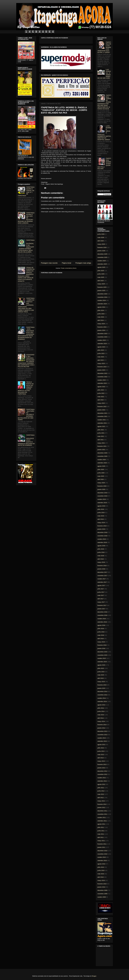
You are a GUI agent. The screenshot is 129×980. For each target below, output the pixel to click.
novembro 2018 (102, 536)
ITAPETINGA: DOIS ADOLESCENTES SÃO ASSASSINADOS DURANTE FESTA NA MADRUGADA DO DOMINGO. (26, 333)
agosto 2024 (101, 307)
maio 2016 (101, 635)
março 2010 (101, 880)
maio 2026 (101, 237)
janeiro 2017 (101, 609)
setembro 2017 (102, 582)
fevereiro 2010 (102, 884)
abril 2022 (101, 400)
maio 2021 (101, 436)
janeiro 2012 (101, 808)
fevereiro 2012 (102, 804)
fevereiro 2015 (102, 685)
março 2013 (101, 761)
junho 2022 (101, 393)
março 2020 (101, 483)
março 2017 (101, 602)
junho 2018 (101, 552)
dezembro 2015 (102, 652)
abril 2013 (101, 758)
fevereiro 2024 (102, 327)
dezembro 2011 (102, 811)
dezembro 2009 (102, 890)
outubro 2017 (102, 579)
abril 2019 (101, 519)
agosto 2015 (101, 665)
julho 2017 (101, 589)
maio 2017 (101, 595)
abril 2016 (101, 639)
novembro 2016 (102, 615)
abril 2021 (101, 440)
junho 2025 (101, 274)
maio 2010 (101, 874)
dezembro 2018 (102, 532)
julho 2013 (101, 748)
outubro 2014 (102, 698)
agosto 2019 (101, 506)
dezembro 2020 (102, 453)
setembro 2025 (102, 264)
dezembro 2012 (102, 771)
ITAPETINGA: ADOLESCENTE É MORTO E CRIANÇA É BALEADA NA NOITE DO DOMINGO (26, 440)
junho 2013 (101, 751)
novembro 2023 (102, 337)
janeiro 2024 (101, 330)
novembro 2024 (102, 297)
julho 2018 (101, 549)
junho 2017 (101, 592)
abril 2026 (101, 241)
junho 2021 (101, 433)
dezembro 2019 (102, 493)
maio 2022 (101, 397)
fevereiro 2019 (102, 526)
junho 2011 (101, 831)
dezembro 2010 (102, 851)
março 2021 (101, 443)
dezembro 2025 (102, 254)
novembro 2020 (102, 456)
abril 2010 (101, 877)
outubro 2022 (102, 380)
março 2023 (101, 363)
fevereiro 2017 (102, 605)
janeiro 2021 (101, 450)
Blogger (94, 976)
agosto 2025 (101, 267)
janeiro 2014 (101, 728)
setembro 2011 (102, 821)
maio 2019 (101, 516)
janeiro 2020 (101, 489)
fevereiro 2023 (102, 367)
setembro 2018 (102, 542)
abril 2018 (101, 559)
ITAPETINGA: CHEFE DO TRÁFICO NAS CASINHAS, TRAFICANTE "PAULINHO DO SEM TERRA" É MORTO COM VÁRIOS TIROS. (26, 305)
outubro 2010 (102, 857)
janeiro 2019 (101, 529)
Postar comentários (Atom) (69, 268)
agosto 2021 (101, 426)
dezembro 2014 (102, 691)
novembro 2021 (102, 416)
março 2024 (101, 324)
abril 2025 (101, 281)
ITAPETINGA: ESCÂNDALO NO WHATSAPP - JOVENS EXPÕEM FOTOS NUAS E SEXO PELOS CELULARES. (26, 246)
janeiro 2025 (101, 291)
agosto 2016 (101, 625)
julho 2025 (101, 271)
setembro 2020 (102, 463)
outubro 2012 (102, 778)
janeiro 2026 (101, 251)
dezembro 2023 (102, 334)
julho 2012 (101, 788)
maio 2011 (101, 834)
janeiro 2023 (101, 370)
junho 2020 (101, 473)
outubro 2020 (102, 460)
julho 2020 (101, 469)
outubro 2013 (102, 738)
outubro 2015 (102, 658)
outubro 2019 (102, 499)
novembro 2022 (102, 377)
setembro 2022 (102, 383)
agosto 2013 (101, 745)
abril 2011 (101, 837)
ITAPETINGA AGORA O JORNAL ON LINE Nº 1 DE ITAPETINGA (26, 191)
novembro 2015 (102, 655)
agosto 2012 (101, 784)
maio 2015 (101, 675)
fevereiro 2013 (102, 764)
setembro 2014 (102, 702)
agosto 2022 (101, 387)
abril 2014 (101, 718)
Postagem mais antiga (83, 263)
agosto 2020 (101, 466)
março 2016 (101, 642)
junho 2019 (101, 513)
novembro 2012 (102, 774)
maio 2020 (101, 476)
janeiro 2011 (101, 847)
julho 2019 (101, 509)
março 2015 (101, 682)
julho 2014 (101, 708)
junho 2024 (101, 314)
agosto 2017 (101, 585)
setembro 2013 (102, 741)
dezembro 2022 (102, 373)
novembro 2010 (102, 854)
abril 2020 (101, 479)
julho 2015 (101, 668)
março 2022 (101, 403)
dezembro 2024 (102, 294)
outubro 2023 (102, 340)
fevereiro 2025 (102, 287)
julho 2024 (101, 310)
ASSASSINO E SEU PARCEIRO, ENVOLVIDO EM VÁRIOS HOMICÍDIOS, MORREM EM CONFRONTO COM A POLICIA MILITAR (26, 361)
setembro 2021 (102, 423)
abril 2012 (101, 798)
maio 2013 (101, 755)
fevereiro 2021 (102, 446)
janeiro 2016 (101, 648)
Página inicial (67, 263)
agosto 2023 (101, 347)
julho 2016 (101, 629)
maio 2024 (101, 317)
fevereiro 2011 (102, 844)
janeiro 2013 (101, 768)
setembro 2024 (102, 304)
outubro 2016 (102, 619)
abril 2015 (101, 678)
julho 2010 (101, 867)
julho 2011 (101, 827)
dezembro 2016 (102, 612)
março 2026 (101, 244)
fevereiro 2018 (102, 566)
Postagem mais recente (49, 263)
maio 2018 (101, 556)
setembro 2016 (102, 622)
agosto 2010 (101, 864)
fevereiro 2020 (102, 486)
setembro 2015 (102, 662)
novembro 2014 (102, 695)
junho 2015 (101, 672)
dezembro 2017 (102, 572)
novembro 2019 (102, 496)
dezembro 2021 (102, 413)
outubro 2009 (102, 897)
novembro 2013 (102, 735)
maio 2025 (101, 277)
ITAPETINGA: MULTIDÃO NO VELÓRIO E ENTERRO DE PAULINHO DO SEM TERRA (26, 415)
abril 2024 (101, 320)
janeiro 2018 (101, 569)
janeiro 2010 (101, 887)
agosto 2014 (101, 705)
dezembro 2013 (102, 731)
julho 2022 (101, 390)
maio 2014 (101, 715)
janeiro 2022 (101, 410)
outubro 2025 (102, 261)
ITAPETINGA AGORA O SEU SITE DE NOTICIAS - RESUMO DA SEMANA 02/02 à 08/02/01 (26, 218)
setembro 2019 (102, 503)
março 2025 (101, 284)
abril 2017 (101, 599)
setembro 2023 (102, 344)
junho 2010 (101, 870)
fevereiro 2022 (102, 407)
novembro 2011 (102, 814)
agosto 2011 (101, 824)
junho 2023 (101, 353)
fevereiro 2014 (102, 725)
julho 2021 (101, 430)
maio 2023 (101, 357)
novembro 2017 (102, 576)
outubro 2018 (102, 539)
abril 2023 (101, 360)
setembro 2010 (102, 861)
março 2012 (101, 801)
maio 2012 (101, 794)
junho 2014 (101, 711)
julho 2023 (101, 350)
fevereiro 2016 (102, 645)
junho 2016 (101, 632)
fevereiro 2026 (102, 247)
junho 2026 (101, 234)
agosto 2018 (101, 546)
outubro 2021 (102, 420)
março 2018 (101, 562)
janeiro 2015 (101, 688)
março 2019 (101, 523)
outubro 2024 (102, 300)
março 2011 (101, 841)
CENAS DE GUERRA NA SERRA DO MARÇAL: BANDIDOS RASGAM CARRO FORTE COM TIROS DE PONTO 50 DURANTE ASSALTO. (26, 274)
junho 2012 (101, 791)
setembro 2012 (102, 781)
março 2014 (101, 721)
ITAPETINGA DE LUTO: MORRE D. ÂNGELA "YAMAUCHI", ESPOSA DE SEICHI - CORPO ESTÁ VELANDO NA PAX (64, 110)
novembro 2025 (102, 257)
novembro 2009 (102, 894)
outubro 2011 (102, 818)
